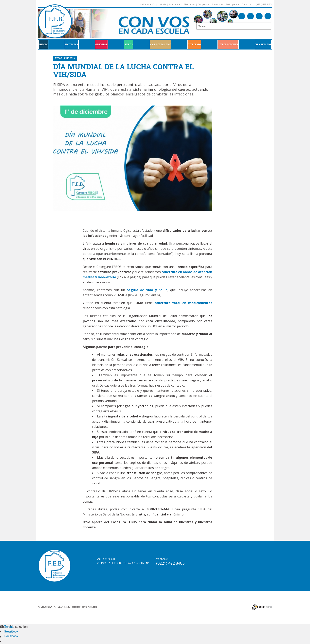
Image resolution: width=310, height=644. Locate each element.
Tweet (9, 627)
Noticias (72, 44)
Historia (162, 4)
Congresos (203, 4)
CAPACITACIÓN (160, 44)
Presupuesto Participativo (225, 4)
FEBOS (129, 44)
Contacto (246, 4)
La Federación (148, 4)
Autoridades (175, 4)
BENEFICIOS (263, 44)
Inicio (43, 44)
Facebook (11, 631)
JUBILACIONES (228, 44)
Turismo (194, 44)
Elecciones (190, 4)
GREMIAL (101, 44)
